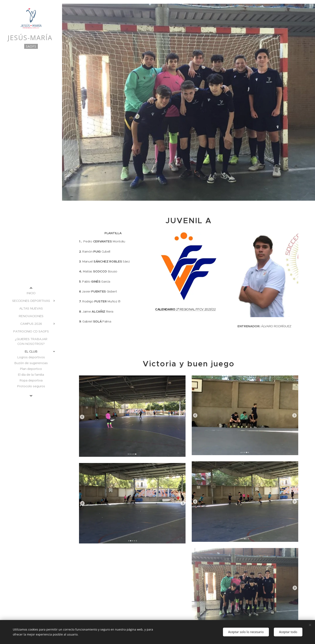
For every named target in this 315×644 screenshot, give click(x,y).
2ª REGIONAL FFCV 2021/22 (185, 309)
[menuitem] (31, 293)
